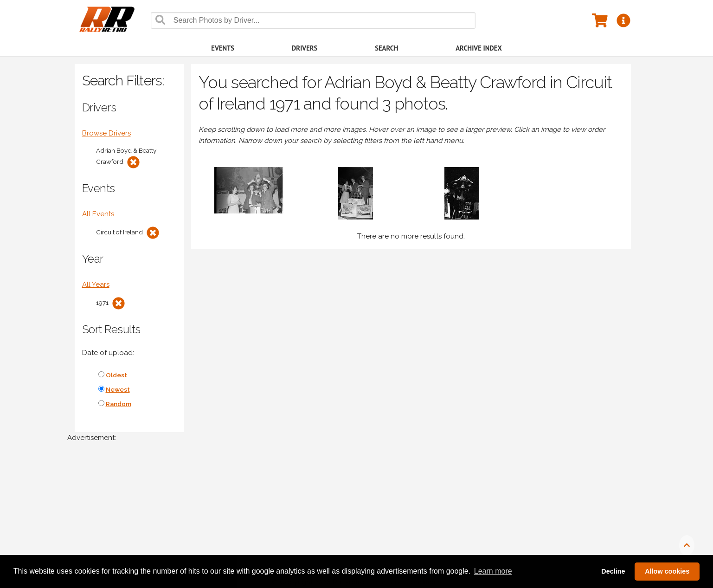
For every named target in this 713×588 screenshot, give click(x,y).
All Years (96, 284)
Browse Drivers (106, 133)
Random (119, 404)
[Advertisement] (346, 520)
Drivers (305, 48)
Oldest (116, 375)
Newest (118, 389)
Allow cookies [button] (667, 571)
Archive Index (479, 48)
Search (386, 48)
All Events (98, 214)
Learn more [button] (493, 571)
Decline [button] (613, 571)
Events (223, 48)
